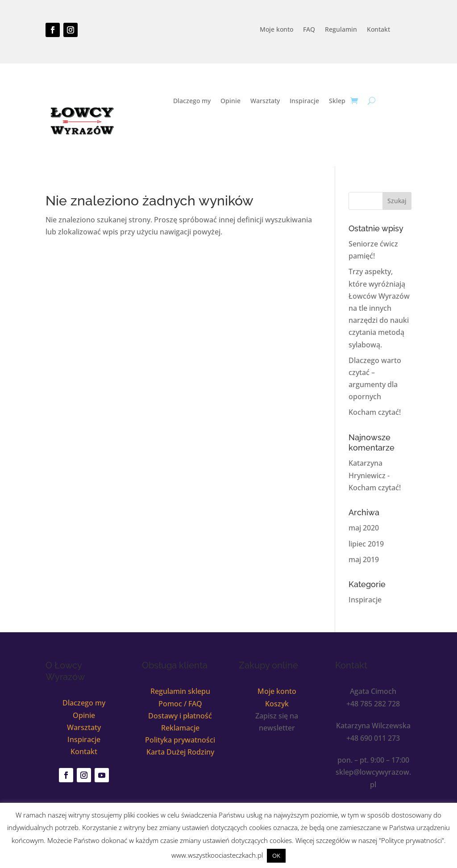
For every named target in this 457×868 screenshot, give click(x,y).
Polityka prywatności (180, 740)
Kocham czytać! (375, 412)
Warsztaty (265, 101)
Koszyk (277, 704)
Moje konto (276, 30)
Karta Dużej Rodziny (180, 752)
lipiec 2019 (366, 544)
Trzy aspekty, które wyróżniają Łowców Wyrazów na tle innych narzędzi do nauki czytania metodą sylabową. (379, 308)
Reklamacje (180, 728)
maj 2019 (364, 559)
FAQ (309, 30)
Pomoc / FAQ (180, 704)
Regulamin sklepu (180, 691)
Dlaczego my (192, 101)
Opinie (231, 101)
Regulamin (341, 30)
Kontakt (378, 30)
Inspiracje (304, 101)
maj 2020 (364, 528)
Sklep (337, 101)
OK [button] (276, 855)
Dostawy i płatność (180, 716)
